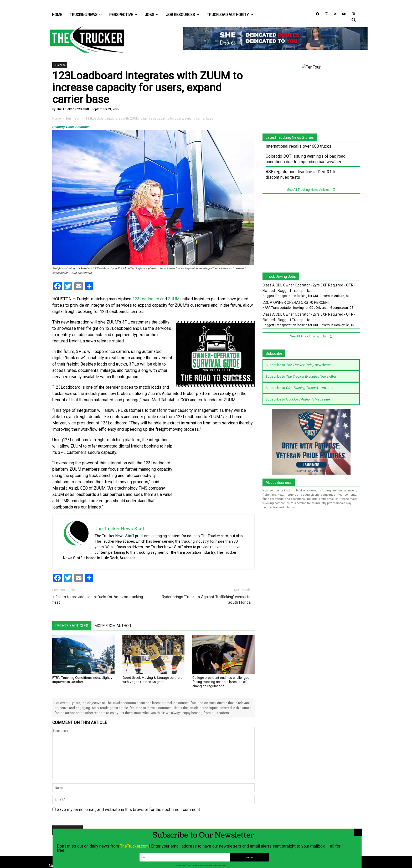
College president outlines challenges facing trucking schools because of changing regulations (221, 682)
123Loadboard (146, 299)
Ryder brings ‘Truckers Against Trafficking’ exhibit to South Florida (206, 600)
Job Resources (183, 15)
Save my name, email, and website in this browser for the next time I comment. (129, 810)
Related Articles (72, 626)
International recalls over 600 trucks (298, 146)
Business (60, 65)
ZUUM (174, 299)
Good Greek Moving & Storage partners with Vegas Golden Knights (152, 680)
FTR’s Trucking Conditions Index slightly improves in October (82, 680)
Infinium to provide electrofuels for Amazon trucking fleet (98, 600)
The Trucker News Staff (72, 109)
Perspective (123, 15)
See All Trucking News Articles (311, 190)
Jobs (152, 15)
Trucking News (86, 15)
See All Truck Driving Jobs (311, 336)
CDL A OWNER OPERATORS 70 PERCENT (296, 302)
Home (57, 15)
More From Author (113, 626)
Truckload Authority (230, 15)
